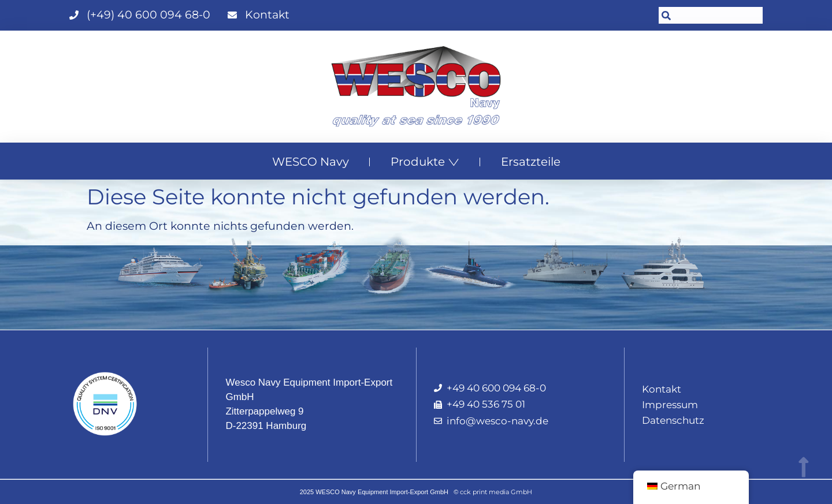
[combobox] (711, 15)
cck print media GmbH (496, 492)
